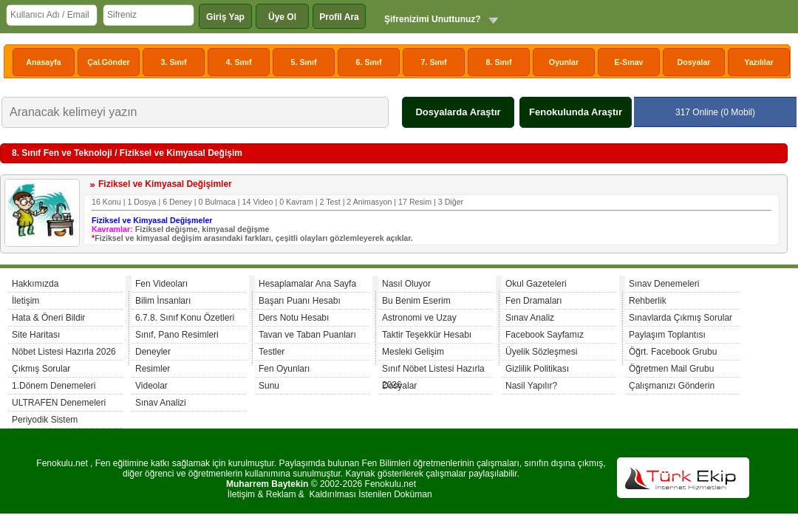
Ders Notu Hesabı (294, 318)
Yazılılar (759, 62)
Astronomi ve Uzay (419, 318)
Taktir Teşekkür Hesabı (427, 335)
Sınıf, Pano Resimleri (177, 335)
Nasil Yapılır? (531, 386)
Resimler (153, 369)
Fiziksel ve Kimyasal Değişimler (165, 184)
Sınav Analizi (161, 403)
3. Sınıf (174, 62)
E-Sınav (628, 62)
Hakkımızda (35, 284)
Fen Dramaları (534, 301)
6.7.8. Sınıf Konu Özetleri (185, 318)
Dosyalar (693, 62)
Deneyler (153, 352)
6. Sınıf (369, 62)
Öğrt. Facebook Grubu (673, 352)
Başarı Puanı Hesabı (300, 301)
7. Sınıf (434, 62)
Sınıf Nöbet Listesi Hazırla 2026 (433, 371)
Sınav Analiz (530, 318)
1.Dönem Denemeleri (54, 386)
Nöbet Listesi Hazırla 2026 (64, 352)
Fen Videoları (161, 284)
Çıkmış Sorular (41, 369)
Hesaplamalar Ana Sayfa (307, 284)
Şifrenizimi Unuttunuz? (433, 19)
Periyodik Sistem (45, 420)
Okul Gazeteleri (536, 284)
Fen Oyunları (284, 369)
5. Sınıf (304, 62)
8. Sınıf (499, 62)
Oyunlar (564, 62)
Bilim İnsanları (163, 301)
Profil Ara (339, 17)
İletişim (25, 301)
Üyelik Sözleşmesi (541, 352)
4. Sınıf (239, 62)
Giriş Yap (225, 17)
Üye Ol (282, 17)
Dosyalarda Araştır (458, 112)
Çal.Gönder (108, 62)
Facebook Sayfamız (545, 335)
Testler (272, 352)
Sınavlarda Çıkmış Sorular (681, 318)
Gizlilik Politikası (537, 369)
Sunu (269, 386)
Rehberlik (648, 301)
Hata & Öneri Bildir (48, 318)
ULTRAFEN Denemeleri (59, 403)
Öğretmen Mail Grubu (671, 369)
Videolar (151, 386)
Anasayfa (43, 62)
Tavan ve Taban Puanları (307, 335)
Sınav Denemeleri (664, 284)
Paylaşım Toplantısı (667, 335)
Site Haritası (36, 335)
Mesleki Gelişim (413, 352)
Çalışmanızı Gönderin (672, 386)
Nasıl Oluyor (406, 284)
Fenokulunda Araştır (576, 112)
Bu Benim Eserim (416, 301)
